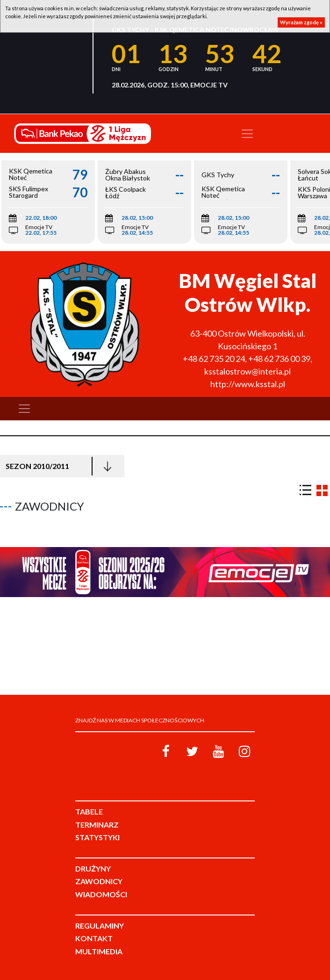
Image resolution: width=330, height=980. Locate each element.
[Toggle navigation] (247, 134)
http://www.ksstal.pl (248, 384)
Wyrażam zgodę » (301, 22)
